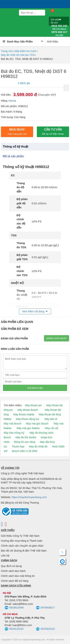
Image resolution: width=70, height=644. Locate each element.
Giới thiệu (53, 42)
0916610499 (14, 608)
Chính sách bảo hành (13, 571)
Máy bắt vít (51, 419)
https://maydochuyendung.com (29, 497)
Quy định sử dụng (11, 566)
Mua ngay (17, 132)
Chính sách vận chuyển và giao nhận (22, 546)
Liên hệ (5, 556)
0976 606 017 (59, 34)
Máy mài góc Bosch (37, 424)
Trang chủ (7, 51)
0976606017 (45, 608)
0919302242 (45, 629)
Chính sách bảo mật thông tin (18, 576)
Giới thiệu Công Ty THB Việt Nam (20, 536)
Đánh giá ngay (57, 338)
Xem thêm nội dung (33, 311)
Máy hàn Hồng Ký (14, 433)
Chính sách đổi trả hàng (15, 581)
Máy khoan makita (24, 414)
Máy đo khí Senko (26, 437)
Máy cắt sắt (52, 428)
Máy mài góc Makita (28, 428)
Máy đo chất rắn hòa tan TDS (18, 55)
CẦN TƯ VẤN (53, 132)
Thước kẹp (18, 446)
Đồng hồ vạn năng (25, 442)
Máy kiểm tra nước (26, 51)
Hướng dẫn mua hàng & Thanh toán (22, 541)
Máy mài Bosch (13, 424)
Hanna (12, 101)
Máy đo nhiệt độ (38, 446)
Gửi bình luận (35, 388)
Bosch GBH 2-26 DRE (25, 451)
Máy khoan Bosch (28, 410)
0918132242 (14, 629)
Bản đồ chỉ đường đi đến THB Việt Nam (24, 551)
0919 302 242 (59, 27)
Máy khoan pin (33, 405)
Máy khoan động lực (28, 419)
